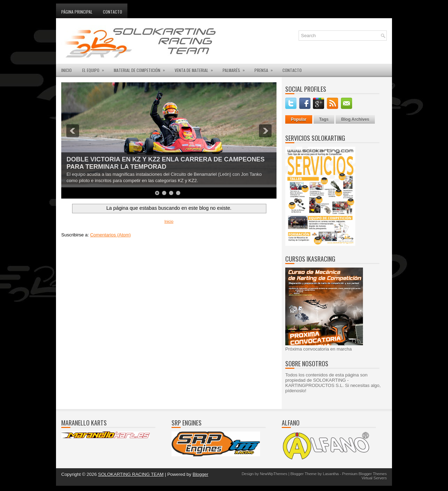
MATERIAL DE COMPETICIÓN (142, 68)
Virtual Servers (374, 478)
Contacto (113, 12)
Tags (324, 119)
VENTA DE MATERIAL (196, 68)
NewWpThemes (273, 474)
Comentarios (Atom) (110, 235)
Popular (299, 119)
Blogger (200, 474)
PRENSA (266, 68)
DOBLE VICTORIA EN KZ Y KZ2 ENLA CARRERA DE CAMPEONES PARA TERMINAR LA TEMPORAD (166, 163)
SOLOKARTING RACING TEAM (131, 474)
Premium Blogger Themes (364, 474)
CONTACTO (292, 70)
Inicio (169, 221)
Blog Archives (355, 119)
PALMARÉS (236, 68)
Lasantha (331, 474)
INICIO (66, 70)
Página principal (77, 12)
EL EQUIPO (95, 68)
